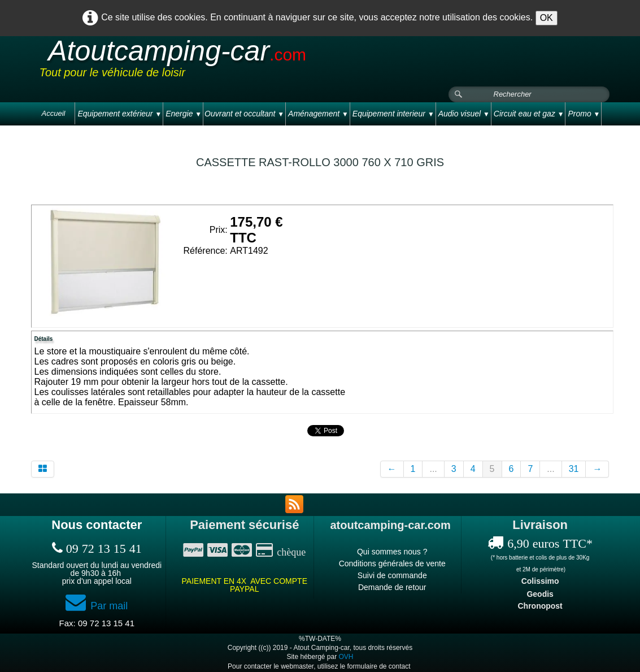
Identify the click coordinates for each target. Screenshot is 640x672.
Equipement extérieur (119, 114)
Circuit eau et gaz (529, 114)
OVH (346, 657)
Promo (584, 114)
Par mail (97, 606)
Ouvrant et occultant (244, 114)
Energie (184, 114)
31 (574, 469)
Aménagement (318, 114)
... (433, 469)
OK (547, 18)
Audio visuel (464, 114)
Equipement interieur (393, 114)
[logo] (254, 62)
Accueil (54, 113)
